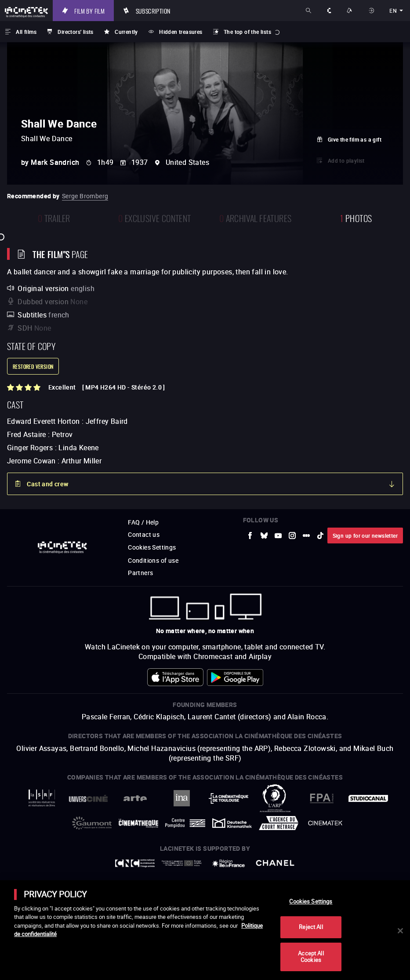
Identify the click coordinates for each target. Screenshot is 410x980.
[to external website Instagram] (292, 536)
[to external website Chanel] (275, 863)
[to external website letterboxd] (306, 536)
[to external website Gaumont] (92, 823)
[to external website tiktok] (320, 536)
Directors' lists (75, 32)
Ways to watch (351, 11)
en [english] (393, 11)
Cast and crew (47, 484)
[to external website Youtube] (278, 536)
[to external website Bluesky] (264, 536)
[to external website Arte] (135, 798)
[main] (205, 930)
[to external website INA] (181, 798)
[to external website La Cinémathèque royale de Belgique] (325, 823)
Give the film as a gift (355, 139)
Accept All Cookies (311, 957)
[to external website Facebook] (250, 536)
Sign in (372, 11)
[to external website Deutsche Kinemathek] (232, 823)
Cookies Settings (152, 547)
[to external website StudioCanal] (368, 798)
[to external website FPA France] (322, 798)
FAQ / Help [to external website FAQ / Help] (143, 522)
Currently (126, 32)
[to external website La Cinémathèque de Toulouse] (229, 798)
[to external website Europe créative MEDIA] (181, 863)
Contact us (144, 534)
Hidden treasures (181, 32)
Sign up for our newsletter (365, 536)
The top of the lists (247, 32)
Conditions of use (153, 560)
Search (309, 11)
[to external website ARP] (275, 798)
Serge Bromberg (85, 196)
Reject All (311, 927)
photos (356, 217)
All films (26, 32)
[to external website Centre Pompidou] (185, 823)
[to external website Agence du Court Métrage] (279, 823)
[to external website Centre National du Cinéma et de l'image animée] (135, 863)
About (330, 11)
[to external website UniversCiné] (88, 798)
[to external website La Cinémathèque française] (138, 823)
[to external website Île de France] (229, 863)
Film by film (89, 11)
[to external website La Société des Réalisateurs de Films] (42, 798)
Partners (140, 573)
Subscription (153, 11)
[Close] (400, 931)
